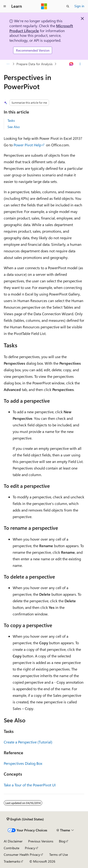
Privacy (30, 848)
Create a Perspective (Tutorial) (28, 742)
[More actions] (80, 64)
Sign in (79, 6)
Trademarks (12, 861)
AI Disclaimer (13, 841)
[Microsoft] (44, 6)
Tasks (11, 120)
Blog (62, 841)
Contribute (11, 848)
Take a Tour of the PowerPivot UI (30, 785)
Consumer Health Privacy (22, 855)
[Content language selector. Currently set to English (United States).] (25, 819)
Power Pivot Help (27, 145)
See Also (14, 127)
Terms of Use (59, 855)
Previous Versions (41, 841)
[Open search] (68, 6)
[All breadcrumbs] (8, 64)
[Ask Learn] (71, 64)
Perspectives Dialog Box (23, 763)
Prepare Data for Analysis (34, 64)
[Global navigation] (5, 6)
